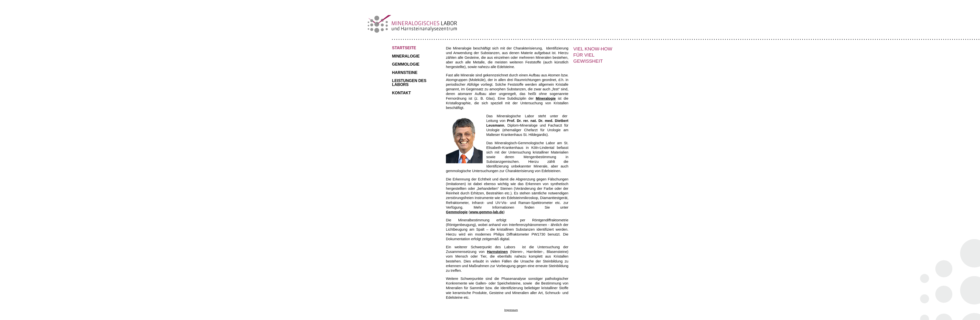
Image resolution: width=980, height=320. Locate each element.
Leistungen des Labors (409, 83)
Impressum (511, 310)
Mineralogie (406, 56)
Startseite (404, 48)
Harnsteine (405, 73)
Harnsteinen (497, 252)
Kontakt (401, 93)
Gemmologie (406, 64)
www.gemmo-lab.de (487, 212)
